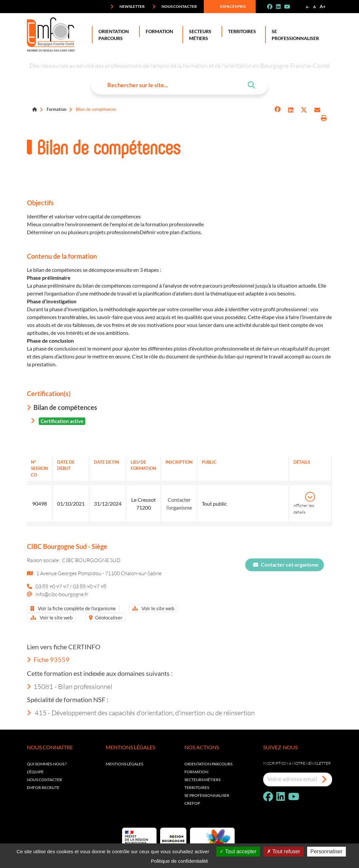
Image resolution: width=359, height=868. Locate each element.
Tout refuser (284, 851)
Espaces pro (228, 7)
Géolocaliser (106, 617)
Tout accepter (238, 851)
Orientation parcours (208, 764)
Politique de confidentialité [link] (179, 861)
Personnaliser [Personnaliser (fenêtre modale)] (327, 851)
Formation (158, 31)
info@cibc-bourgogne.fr (62, 594)
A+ (323, 6)
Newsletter (127, 7)
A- (308, 7)
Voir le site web (153, 608)
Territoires (241, 31)
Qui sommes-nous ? (47, 764)
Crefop (192, 803)
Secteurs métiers (202, 780)
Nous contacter (175, 7)
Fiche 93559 (48, 659)
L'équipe (35, 772)
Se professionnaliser (294, 35)
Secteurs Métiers (199, 35)
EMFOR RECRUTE (43, 787)
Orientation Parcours (112, 35)
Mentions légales (124, 764)
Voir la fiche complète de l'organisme (73, 608)
